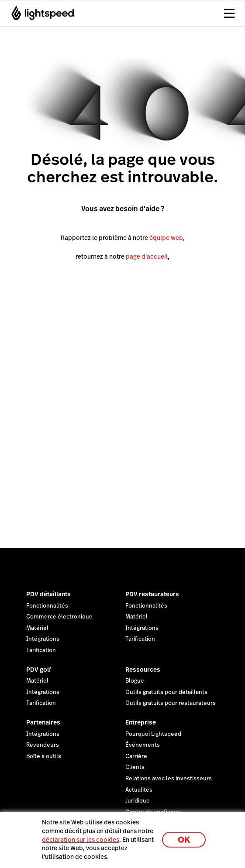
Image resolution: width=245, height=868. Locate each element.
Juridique (138, 801)
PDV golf (39, 670)
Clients (135, 767)
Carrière (136, 756)
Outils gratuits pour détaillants (166, 692)
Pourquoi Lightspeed (153, 734)
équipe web (166, 238)
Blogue (135, 681)
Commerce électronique (59, 617)
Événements (143, 745)
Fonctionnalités (47, 606)
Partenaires (43, 722)
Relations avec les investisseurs (169, 779)
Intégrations (43, 639)
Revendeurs (43, 745)
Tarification (41, 650)
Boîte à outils (44, 756)
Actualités (139, 790)
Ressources (143, 670)
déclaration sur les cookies (81, 840)
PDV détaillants (48, 594)
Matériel (37, 628)
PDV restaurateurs (152, 594)
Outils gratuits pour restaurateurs (171, 703)
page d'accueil (147, 256)
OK (184, 840)
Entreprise (141, 722)
